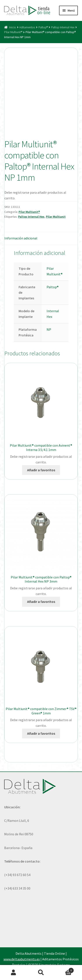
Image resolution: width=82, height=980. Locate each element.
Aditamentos (27, 27)
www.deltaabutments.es (22, 959)
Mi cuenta (14, 973)
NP (49, 329)
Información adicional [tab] (21, 238)
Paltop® (43, 27)
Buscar (41, 973)
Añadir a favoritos (41, 470)
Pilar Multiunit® (13, 32)
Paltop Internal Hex (63, 27)
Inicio (13, 27)
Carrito (64, 969)
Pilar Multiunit (56, 217)
